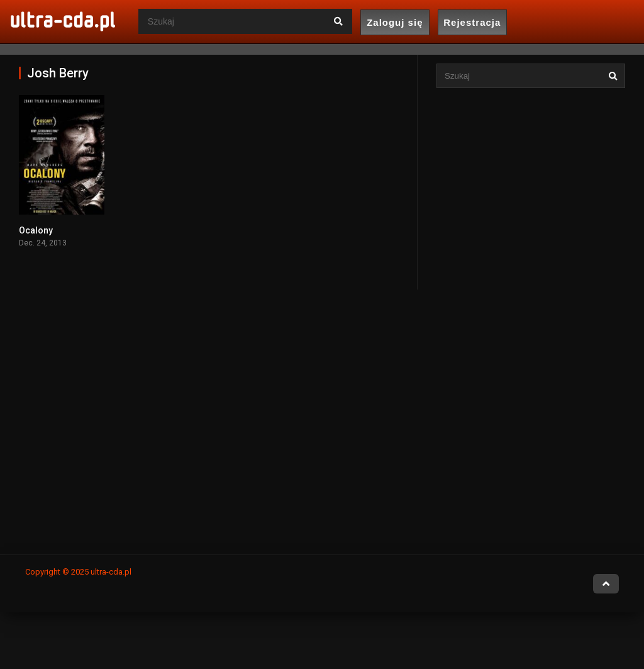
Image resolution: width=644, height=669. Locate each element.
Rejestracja (472, 22)
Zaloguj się (395, 22)
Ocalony (36, 230)
